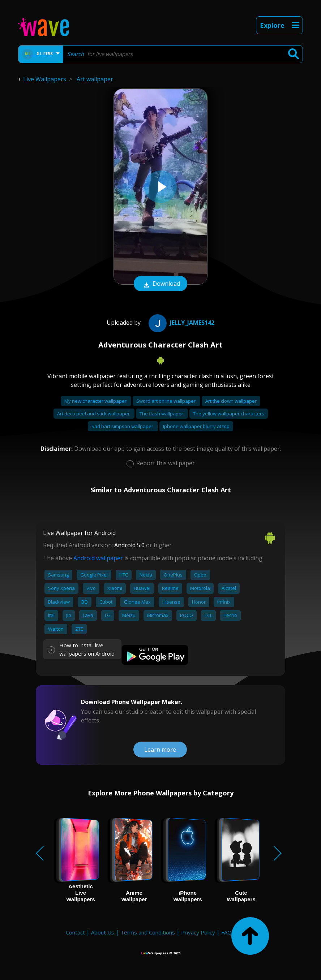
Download (160, 284)
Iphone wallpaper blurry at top (196, 426)
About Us (103, 932)
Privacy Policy (198, 932)
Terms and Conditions (148, 932)
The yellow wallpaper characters (229, 414)
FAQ (226, 932)
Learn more (160, 750)
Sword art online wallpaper (166, 401)
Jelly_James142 (181, 323)
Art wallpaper (95, 79)
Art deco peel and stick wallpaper (94, 414)
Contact (75, 932)
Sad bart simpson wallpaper (123, 426)
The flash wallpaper (162, 414)
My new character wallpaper (96, 401)
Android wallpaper (98, 558)
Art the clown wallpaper (231, 401)
